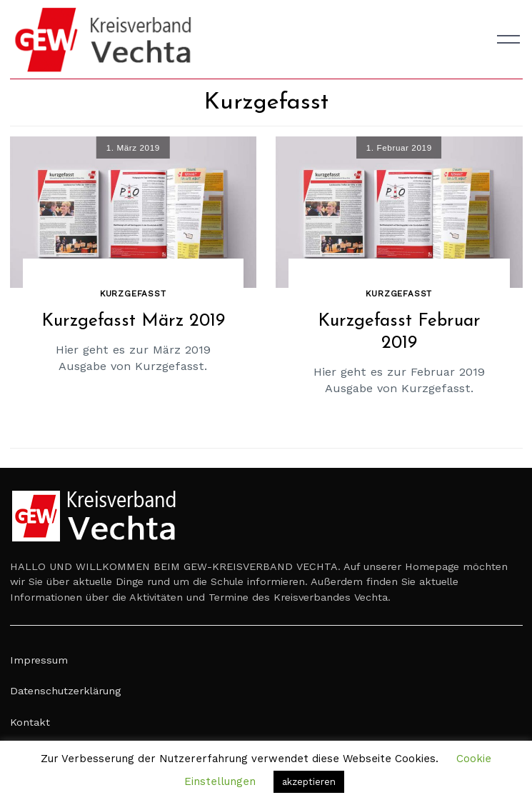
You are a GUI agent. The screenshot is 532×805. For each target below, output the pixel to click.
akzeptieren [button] (309, 782)
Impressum (39, 660)
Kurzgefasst (133, 294)
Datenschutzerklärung (65, 691)
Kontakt (30, 722)
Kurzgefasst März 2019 (133, 321)
